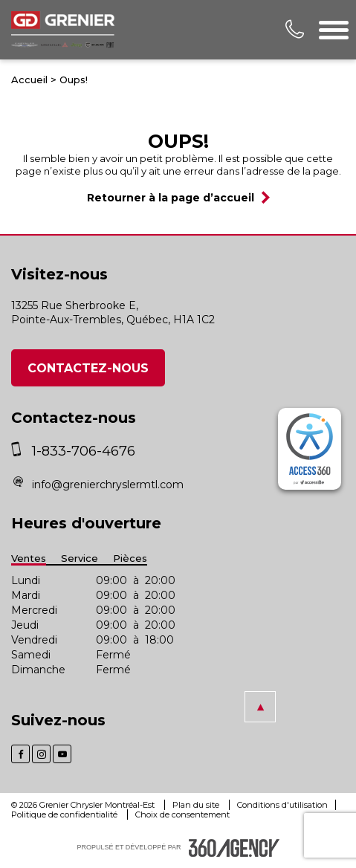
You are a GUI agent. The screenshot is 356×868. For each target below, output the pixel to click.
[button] (260, 707)
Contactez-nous (88, 368)
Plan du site (197, 805)
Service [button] (80, 558)
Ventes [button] (29, 558)
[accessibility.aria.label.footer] (234, 848)
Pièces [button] (130, 558)
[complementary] (310, 449)
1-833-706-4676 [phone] (84, 451)
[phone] (20, 451)
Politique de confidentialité (65, 814)
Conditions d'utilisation (282, 805)
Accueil (29, 80)
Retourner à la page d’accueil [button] (171, 198)
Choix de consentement (182, 814)
